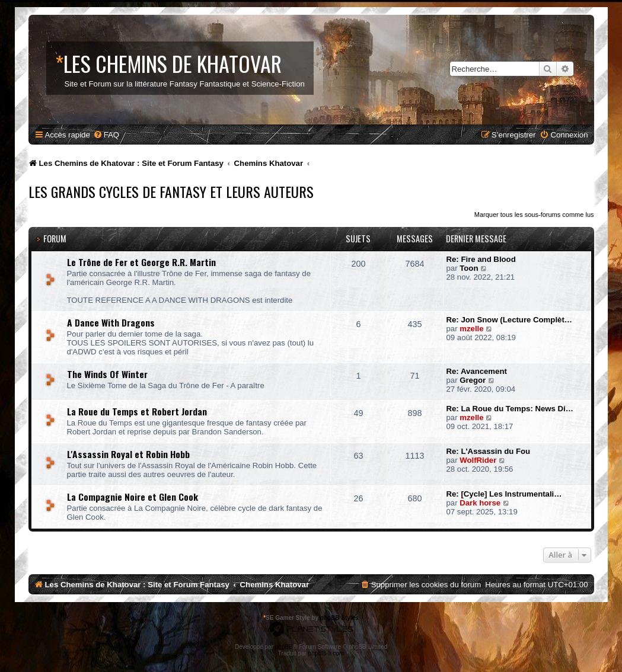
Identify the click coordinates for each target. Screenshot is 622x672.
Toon (469, 268)
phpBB (284, 647)
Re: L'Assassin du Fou (489, 451)
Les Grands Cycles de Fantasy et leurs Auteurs (171, 191)
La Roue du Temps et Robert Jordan (137, 411)
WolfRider (478, 460)
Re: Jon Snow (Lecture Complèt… (509, 320)
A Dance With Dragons (111, 322)
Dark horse (480, 503)
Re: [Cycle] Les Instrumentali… (504, 494)
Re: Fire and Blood (481, 259)
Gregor (473, 380)
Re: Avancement (477, 371)
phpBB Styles (339, 618)
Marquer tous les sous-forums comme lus (534, 215)
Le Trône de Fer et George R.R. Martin (141, 262)
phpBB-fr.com (326, 653)
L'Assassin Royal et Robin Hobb (128, 454)
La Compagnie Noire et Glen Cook (133, 497)
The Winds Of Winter (107, 374)
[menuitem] (106, 135)
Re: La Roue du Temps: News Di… (510, 409)
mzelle (471, 329)
